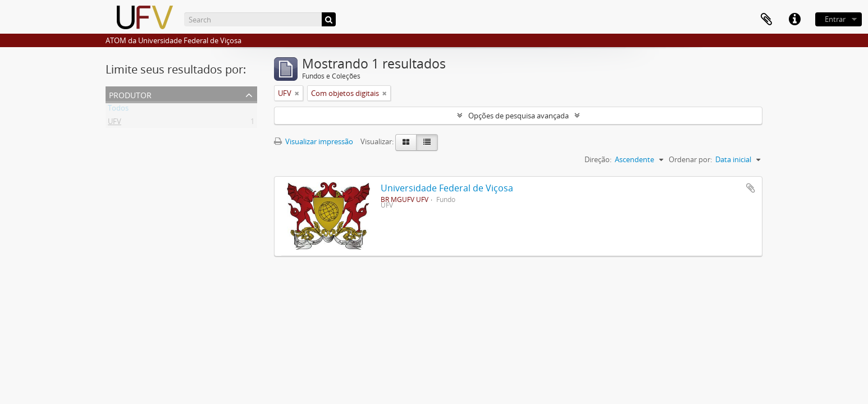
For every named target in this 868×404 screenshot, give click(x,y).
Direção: (598, 159)
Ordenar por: (690, 159)
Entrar (835, 19)
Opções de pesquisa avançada (518, 116)
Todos (118, 110)
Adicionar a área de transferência (751, 188)
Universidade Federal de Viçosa (447, 188)
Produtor (130, 94)
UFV (115, 123)
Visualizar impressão (314, 141)
